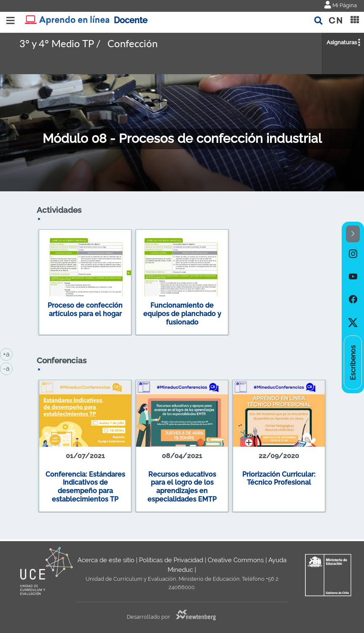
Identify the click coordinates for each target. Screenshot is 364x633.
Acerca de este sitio (106, 560)
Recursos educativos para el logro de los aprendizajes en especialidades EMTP (182, 487)
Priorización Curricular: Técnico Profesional (279, 479)
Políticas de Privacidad (171, 560)
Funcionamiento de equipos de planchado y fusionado (182, 314)
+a (8, 354)
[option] (353, 254)
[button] (353, 234)
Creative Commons (236, 560)
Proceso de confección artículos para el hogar (85, 310)
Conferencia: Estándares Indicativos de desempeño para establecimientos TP (85, 487)
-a (8, 368)
